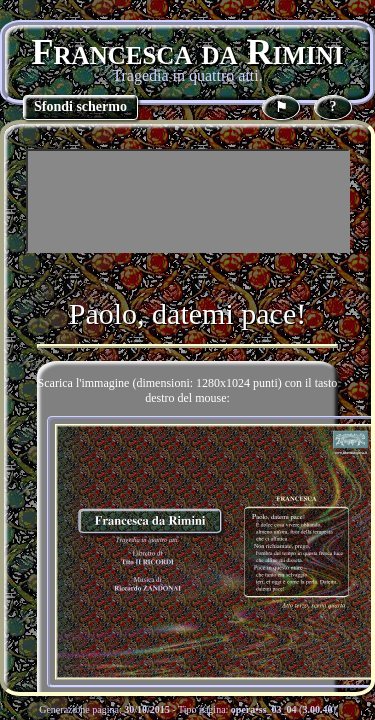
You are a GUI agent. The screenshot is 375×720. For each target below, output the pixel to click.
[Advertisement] (188, 201)
